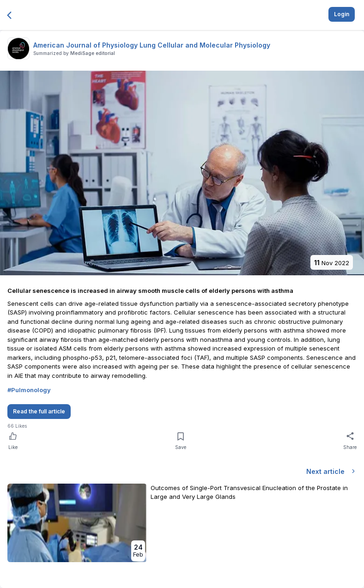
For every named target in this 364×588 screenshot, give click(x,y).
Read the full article (39, 411)
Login (342, 14)
